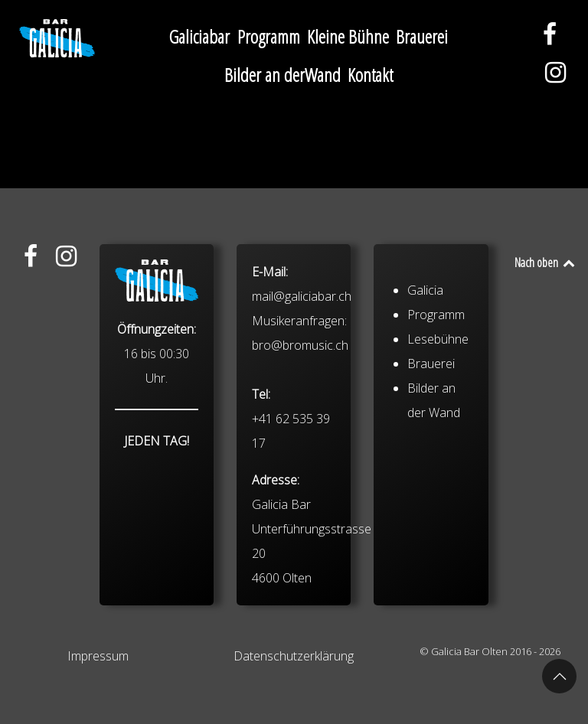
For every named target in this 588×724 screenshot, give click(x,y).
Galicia (425, 290)
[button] (559, 676)
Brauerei (431, 364)
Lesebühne (438, 339)
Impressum (98, 656)
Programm (436, 315)
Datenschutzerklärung (294, 656)
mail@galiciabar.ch (302, 296)
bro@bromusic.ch (300, 345)
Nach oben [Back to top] (546, 263)
